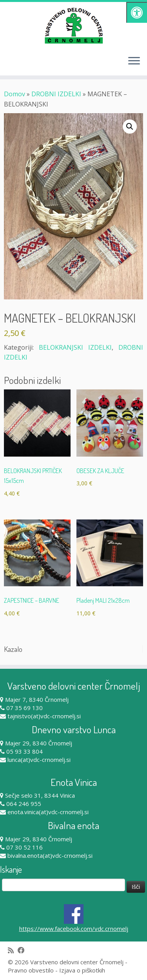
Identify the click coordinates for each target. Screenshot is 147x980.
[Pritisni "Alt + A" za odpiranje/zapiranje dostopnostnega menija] (137, 12)
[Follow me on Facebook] (23, 950)
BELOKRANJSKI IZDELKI (75, 347)
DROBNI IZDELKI (56, 94)
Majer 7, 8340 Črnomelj (37, 699)
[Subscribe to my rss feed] (13, 950)
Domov (15, 94)
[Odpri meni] (134, 61)
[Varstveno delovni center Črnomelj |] (73, 26)
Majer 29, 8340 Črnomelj (39, 743)
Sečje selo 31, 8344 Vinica (40, 795)
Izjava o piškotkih (82, 970)
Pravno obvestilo (31, 970)
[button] (130, 127)
